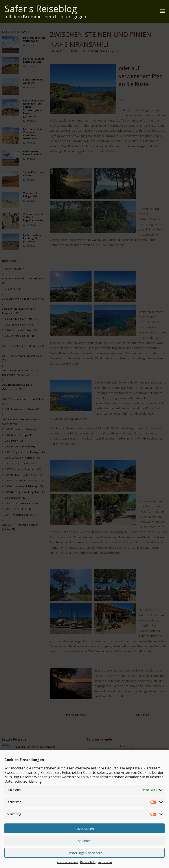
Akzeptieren (85, 854)
